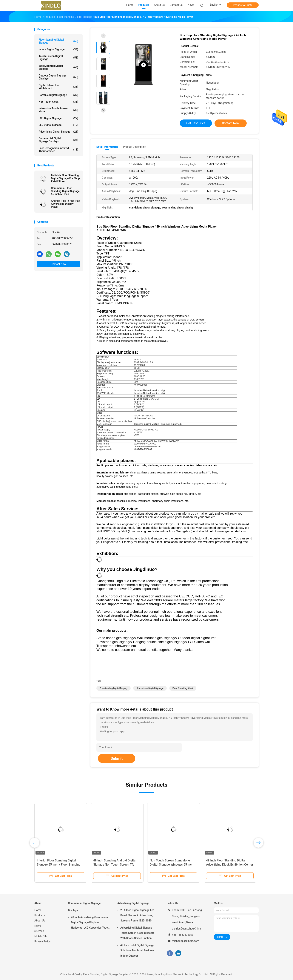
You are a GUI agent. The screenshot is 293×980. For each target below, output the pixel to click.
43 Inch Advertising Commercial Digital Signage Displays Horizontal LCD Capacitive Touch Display (90, 923)
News (38, 926)
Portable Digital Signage (58, 95)
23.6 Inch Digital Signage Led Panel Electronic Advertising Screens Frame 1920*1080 (137, 915)
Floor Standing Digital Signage (58, 41)
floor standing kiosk (183, 688)
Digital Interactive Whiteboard (58, 87)
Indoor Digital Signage (58, 49)
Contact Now (58, 264)
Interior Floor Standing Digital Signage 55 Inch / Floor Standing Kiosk (59, 865)
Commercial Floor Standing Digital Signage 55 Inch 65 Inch (65, 191)
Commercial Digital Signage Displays (58, 140)
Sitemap (39, 931)
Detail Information (107, 147)
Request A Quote (243, 5)
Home (38, 910)
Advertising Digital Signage (58, 132)
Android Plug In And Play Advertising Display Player (65, 204)
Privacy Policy (42, 941)
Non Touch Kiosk (58, 102)
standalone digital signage (150, 688)
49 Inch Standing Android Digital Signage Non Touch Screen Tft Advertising (115, 865)
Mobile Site (41, 936)
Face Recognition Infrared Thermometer (58, 150)
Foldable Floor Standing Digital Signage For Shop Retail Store (65, 178)
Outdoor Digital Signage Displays (58, 77)
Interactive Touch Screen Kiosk (58, 110)
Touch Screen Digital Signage (58, 58)
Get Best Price (196, 123)
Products (40, 915)
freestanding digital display (114, 688)
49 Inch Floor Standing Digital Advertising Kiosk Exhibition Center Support (230, 865)
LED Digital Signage (58, 125)
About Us (40, 921)
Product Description (134, 147)
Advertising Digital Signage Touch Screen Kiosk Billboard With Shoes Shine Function (137, 933)
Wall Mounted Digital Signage (58, 67)
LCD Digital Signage (58, 118)
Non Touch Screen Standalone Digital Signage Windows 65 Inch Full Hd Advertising (172, 865)
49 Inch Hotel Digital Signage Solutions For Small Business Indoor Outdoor (137, 950)
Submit (117, 758)
